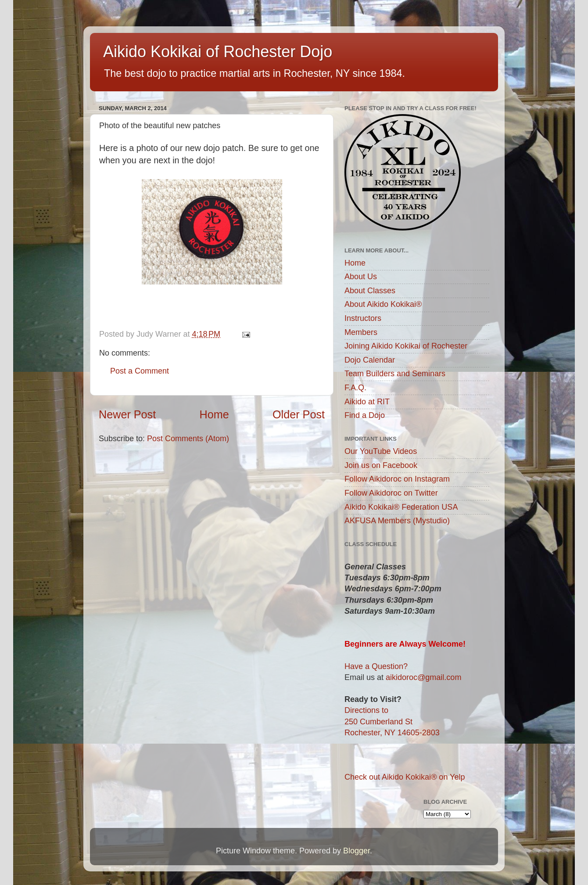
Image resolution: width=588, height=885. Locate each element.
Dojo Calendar (370, 360)
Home (214, 414)
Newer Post (127, 414)
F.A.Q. (355, 388)
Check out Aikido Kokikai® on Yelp (405, 777)
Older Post (299, 414)
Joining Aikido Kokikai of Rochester (406, 346)
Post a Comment (140, 371)
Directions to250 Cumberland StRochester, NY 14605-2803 (392, 721)
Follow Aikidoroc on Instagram (397, 479)
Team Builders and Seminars (395, 374)
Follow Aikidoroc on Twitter (391, 493)
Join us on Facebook (381, 465)
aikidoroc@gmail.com (423, 677)
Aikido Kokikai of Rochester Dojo (218, 52)
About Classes (370, 291)
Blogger (357, 851)
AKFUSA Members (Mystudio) (397, 521)
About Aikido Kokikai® (383, 304)
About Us (361, 277)
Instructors (363, 318)
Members (361, 332)
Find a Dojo (365, 415)
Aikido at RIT (367, 402)
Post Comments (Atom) (188, 439)
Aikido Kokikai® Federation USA (401, 507)
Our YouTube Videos (381, 451)
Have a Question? (376, 666)
